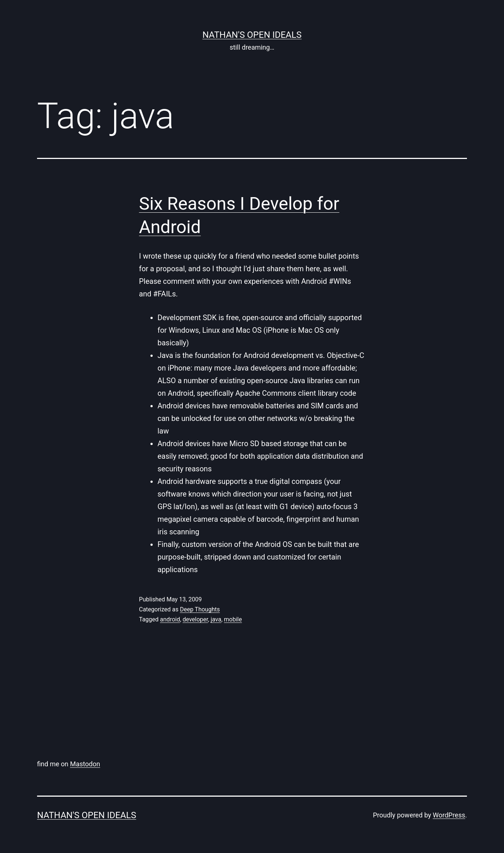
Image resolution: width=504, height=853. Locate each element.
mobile (233, 619)
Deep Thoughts (200, 609)
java (216, 619)
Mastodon (85, 764)
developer (195, 619)
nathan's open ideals (252, 35)
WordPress (449, 815)
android (170, 619)
